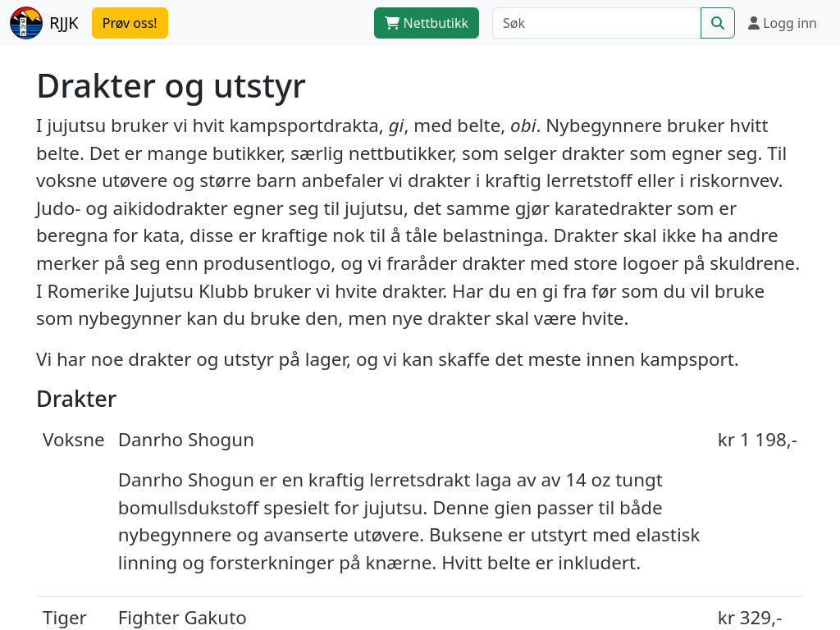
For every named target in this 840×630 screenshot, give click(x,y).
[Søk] (597, 23)
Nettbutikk (427, 23)
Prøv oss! (130, 23)
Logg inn (783, 23)
